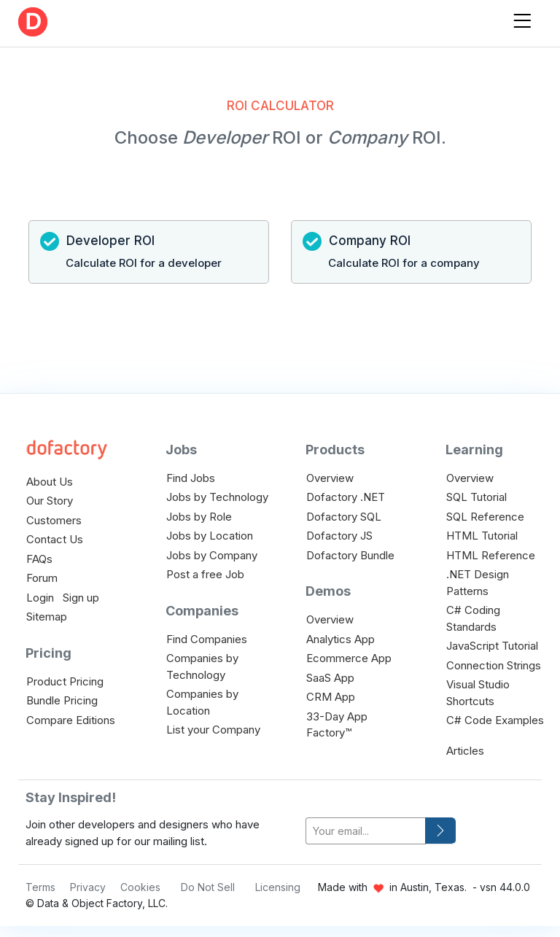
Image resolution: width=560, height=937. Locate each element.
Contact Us (55, 539)
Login (40, 598)
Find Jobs (191, 478)
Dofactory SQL (344, 517)
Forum (42, 578)
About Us (50, 482)
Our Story (50, 501)
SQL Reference (485, 517)
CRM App (331, 697)
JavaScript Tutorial (492, 646)
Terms (40, 887)
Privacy (88, 887)
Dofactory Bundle (350, 555)
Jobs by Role (199, 517)
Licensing (278, 887)
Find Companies (207, 639)
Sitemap (47, 617)
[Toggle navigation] (522, 18)
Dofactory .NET (346, 497)
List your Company (213, 730)
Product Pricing (65, 681)
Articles (465, 751)
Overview (330, 478)
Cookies (140, 887)
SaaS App (330, 678)
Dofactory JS (339, 536)
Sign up (81, 598)
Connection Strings (494, 665)
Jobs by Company (212, 555)
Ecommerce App (349, 658)
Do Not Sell (208, 887)
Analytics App (341, 639)
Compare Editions (71, 720)
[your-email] (366, 831)
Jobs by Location (210, 536)
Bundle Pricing (62, 700)
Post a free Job (205, 574)
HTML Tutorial (482, 536)
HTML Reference (491, 555)
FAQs (39, 559)
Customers (54, 520)
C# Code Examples (495, 720)
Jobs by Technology (217, 497)
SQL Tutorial (477, 497)
